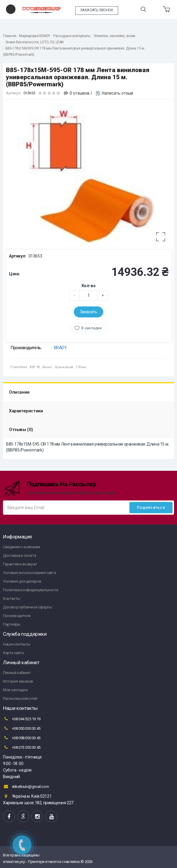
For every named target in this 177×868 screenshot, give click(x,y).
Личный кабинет (17, 673)
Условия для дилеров (22, 581)
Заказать (89, 312)
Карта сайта (13, 653)
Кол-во (89, 286)
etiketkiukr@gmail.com (26, 786)
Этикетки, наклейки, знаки (114, 36)
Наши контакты (17, 644)
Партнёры (12, 624)
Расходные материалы (72, 36)
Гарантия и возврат (20, 564)
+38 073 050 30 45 (22, 747)
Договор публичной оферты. (28, 607)
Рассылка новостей (20, 698)
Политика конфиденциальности (30, 590)
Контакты (12, 598)
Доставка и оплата (19, 555)
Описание (19, 392)
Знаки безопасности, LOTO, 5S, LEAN (35, 42)
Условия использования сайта (29, 573)
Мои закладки (15, 690)
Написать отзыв (118, 93)
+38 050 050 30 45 (22, 728)
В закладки (91, 328)
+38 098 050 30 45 (22, 738)
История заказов (18, 681)
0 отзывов (80, 93)
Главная (10, 36)
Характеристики (26, 411)
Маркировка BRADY (35, 36)
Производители (17, 616)
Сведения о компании (21, 547)
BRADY (60, 348)
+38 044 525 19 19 (22, 719)
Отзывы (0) (21, 430)
